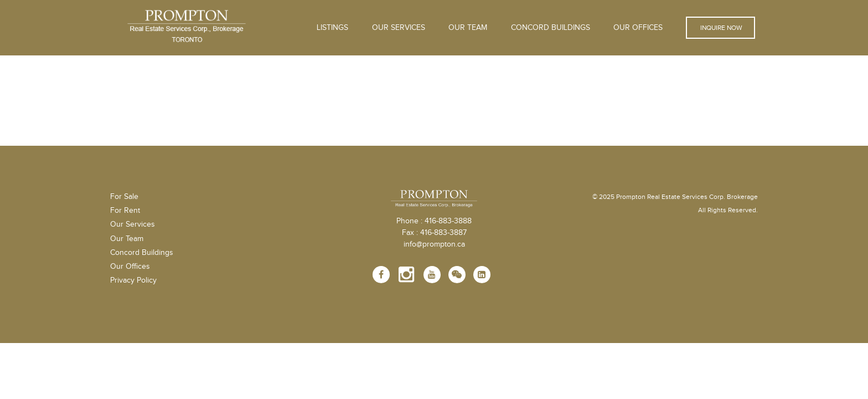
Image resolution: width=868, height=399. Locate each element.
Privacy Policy (133, 280)
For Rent (125, 211)
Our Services (133, 224)
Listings (332, 28)
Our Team (468, 28)
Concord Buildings (551, 28)
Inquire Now (720, 28)
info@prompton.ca (434, 244)
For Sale (124, 197)
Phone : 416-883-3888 (434, 221)
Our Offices (638, 28)
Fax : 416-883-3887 (434, 233)
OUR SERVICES (399, 28)
